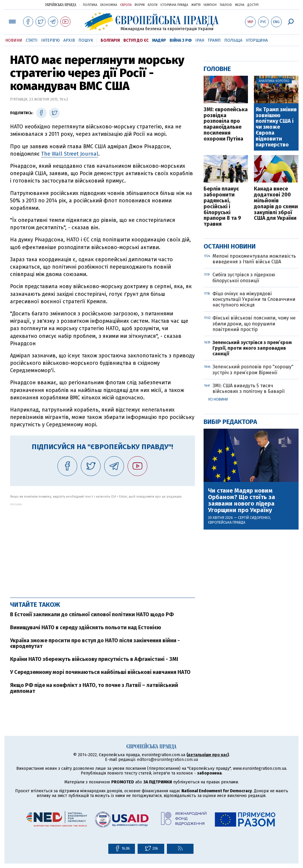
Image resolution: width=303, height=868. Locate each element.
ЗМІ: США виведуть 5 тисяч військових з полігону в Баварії (249, 388)
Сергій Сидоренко (254, 518)
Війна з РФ (181, 40)
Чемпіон (210, 5)
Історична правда (174, 5)
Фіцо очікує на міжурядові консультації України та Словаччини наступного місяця (254, 299)
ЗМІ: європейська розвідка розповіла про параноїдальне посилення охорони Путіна (226, 124)
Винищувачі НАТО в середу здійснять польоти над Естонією (86, 627)
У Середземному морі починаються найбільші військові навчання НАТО (100, 672)
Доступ (253, 5)
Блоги (153, 5)
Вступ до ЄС (136, 40)
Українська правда (61, 5)
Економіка (109, 5)
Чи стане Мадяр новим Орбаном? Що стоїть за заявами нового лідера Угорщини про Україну (242, 500)
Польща (233, 40)
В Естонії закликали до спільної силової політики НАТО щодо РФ (92, 614)
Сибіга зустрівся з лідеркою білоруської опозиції (244, 277)
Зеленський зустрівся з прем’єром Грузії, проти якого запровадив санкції (252, 348)
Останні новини (230, 246)
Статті (32, 40)
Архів (69, 40)
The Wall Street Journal (70, 154)
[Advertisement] (103, 547)
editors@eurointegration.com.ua (167, 760)
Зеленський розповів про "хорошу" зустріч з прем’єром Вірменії (253, 370)
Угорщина (257, 40)
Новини (14, 40)
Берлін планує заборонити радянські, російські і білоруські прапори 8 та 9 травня (222, 207)
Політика (90, 5)
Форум (140, 5)
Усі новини (218, 399)
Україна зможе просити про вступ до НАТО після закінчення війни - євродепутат (95, 643)
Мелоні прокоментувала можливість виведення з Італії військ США (254, 259)
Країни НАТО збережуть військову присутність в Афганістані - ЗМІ (94, 659)
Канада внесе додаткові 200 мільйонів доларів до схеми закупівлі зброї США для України (276, 204)
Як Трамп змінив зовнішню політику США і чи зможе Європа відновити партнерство (276, 127)
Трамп (214, 40)
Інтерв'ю (50, 40)
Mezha (240, 5)
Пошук (86, 40)
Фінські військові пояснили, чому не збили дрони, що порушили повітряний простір (254, 324)
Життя (196, 5)
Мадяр (159, 40)
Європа (126, 5)
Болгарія (110, 40)
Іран (200, 40)
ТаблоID (226, 5)
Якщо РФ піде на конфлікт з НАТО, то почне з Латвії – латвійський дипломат (94, 688)
